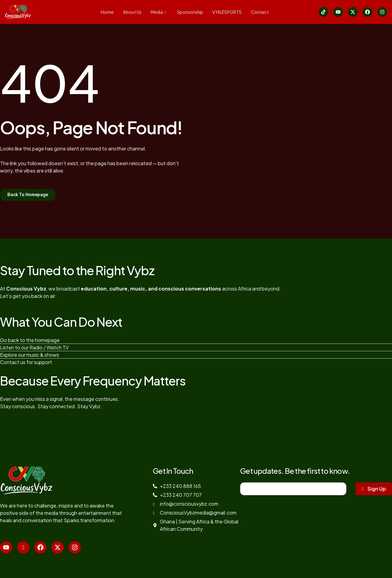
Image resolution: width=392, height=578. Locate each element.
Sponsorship (191, 11)
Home (105, 11)
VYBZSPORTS (230, 11)
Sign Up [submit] (374, 489)
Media (158, 11)
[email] (293, 489)
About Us (131, 11)
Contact (107, 18)
